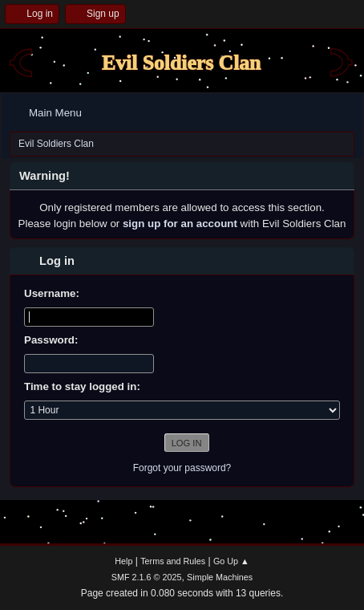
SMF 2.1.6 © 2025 (147, 577)
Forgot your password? (182, 468)
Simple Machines (220, 577)
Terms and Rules (173, 561)
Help (123, 561)
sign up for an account (180, 224)
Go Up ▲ (231, 561)
